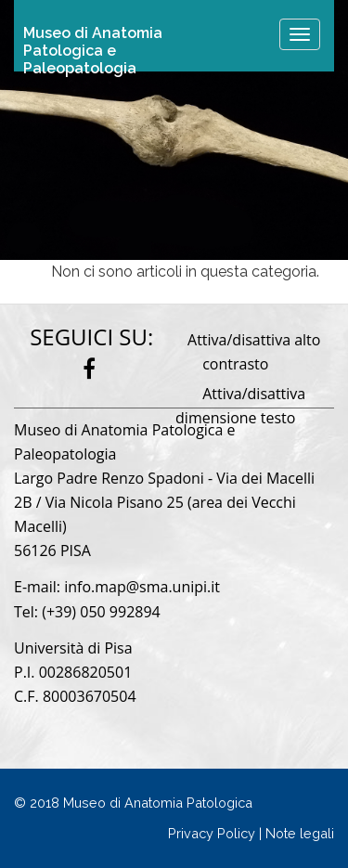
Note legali (300, 833)
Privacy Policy (212, 833)
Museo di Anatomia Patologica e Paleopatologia (93, 44)
